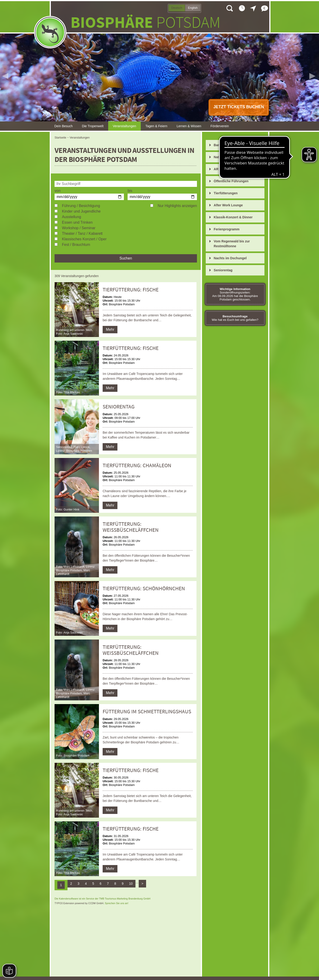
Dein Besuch (63, 126)
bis (130, 191)
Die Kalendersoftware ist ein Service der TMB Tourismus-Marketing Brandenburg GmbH (103, 899)
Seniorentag (223, 270)
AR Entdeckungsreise (231, 169)
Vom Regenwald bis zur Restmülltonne (232, 244)
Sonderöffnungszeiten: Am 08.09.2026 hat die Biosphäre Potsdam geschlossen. (235, 294)
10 (131, 884)
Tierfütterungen (226, 193)
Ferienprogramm (227, 229)
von (58, 191)
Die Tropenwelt (93, 126)
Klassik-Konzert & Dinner (233, 217)
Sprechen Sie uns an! (117, 903)
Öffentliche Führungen (231, 181)
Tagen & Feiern (156, 126)
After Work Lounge (228, 205)
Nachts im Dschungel (230, 258)
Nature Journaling (228, 157)
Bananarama (224, 145)
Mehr (110, 329)
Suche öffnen (229, 8)
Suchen (126, 258)
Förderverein (220, 126)
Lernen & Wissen (189, 126)
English (193, 8)
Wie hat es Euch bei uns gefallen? (235, 318)
